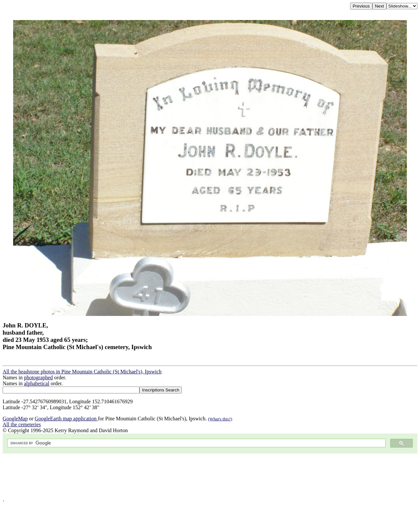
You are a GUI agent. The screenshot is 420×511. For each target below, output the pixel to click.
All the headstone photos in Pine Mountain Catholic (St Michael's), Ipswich (82, 372)
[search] (196, 443)
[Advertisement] (199, 477)
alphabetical (37, 383)
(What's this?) (220, 419)
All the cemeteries (22, 424)
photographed (38, 378)
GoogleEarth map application (66, 419)
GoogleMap (15, 419)
